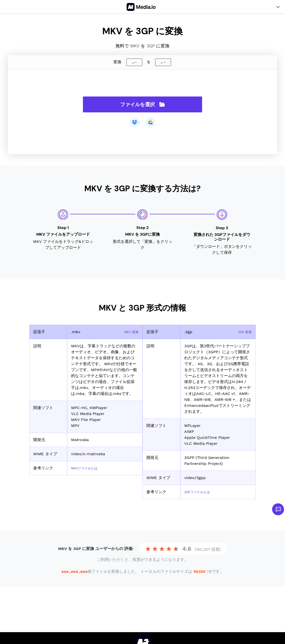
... (133, 62)
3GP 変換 (243, 332)
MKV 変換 (130, 332)
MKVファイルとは (87, 468)
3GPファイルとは (200, 492)
